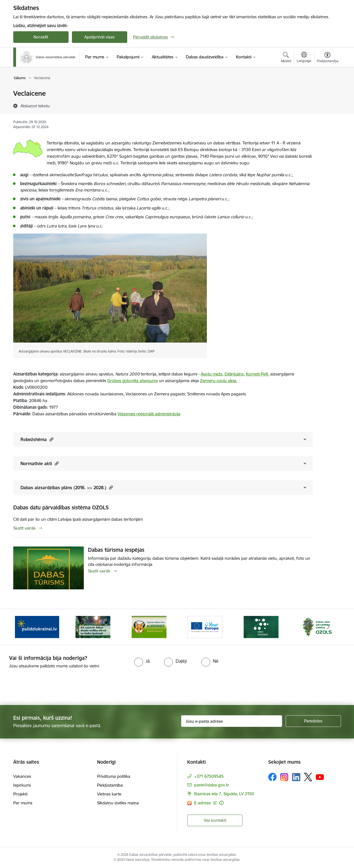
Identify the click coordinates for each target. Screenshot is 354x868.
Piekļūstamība (110, 785)
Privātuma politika (114, 776)
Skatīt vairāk (24, 528)
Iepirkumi (22, 785)
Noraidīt (41, 37)
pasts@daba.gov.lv (211, 785)
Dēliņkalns (234, 374)
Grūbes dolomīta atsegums (133, 381)
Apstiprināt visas (99, 37)
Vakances (22, 776)
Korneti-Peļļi (257, 374)
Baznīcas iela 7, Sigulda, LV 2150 (224, 794)
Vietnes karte (109, 794)
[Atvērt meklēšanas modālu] (286, 58)
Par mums (23, 803)
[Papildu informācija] (221, 803)
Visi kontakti (215, 820)
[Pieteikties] (313, 721)
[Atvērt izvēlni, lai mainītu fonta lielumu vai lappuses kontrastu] (328, 58)
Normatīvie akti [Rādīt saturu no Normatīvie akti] (40, 463)
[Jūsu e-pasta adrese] (232, 721)
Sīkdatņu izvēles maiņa (118, 803)
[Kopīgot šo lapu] (327, 105)
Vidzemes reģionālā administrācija (149, 414)
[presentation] (46, 685)
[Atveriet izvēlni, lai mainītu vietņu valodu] (304, 58)
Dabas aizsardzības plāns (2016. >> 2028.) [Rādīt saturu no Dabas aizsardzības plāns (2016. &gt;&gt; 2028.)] (67, 487)
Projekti (20, 794)
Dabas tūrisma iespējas (116, 550)
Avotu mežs (212, 374)
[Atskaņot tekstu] (35, 106)
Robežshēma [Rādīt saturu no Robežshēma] (37, 439)
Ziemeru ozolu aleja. (219, 381)
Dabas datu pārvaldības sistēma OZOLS (61, 507)
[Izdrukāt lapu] (327, 91)
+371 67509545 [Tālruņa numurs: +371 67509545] (209, 776)
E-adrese (203, 803)
